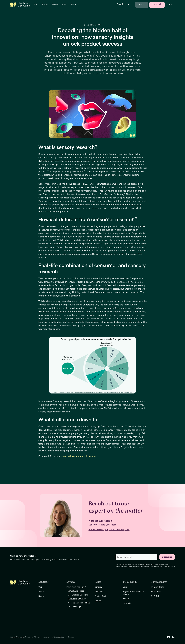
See (40, 587)
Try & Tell (155, 596)
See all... (98, 601)
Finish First (156, 592)
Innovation (99, 592)
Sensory (98, 587)
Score (41, 596)
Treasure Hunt (157, 587)
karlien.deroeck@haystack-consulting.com (109, 530)
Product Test (100, 596)
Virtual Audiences (76, 591)
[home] (20, 5)
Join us (142, 4)
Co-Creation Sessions (78, 595)
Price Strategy (74, 607)
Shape (41, 592)
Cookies (70, 637)
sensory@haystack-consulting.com (78, 456)
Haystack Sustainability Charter (133, 593)
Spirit (125, 587)
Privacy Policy (170, 567)
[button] (75, 5)
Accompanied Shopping (79, 603)
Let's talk (157, 4)
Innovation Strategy (77, 599)
